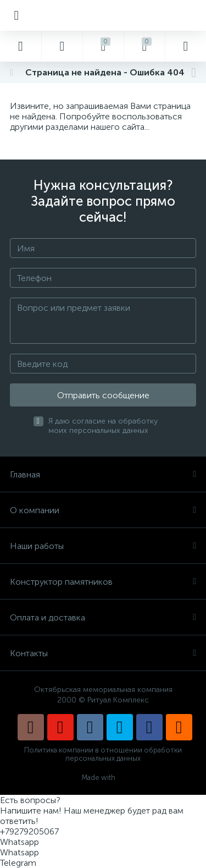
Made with (103, 778)
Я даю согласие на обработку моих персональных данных (103, 426)
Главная (103, 474)
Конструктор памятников (103, 582)
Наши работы (103, 546)
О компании (103, 510)
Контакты (103, 653)
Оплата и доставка (103, 617)
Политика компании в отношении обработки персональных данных (103, 754)
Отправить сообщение (103, 395)
